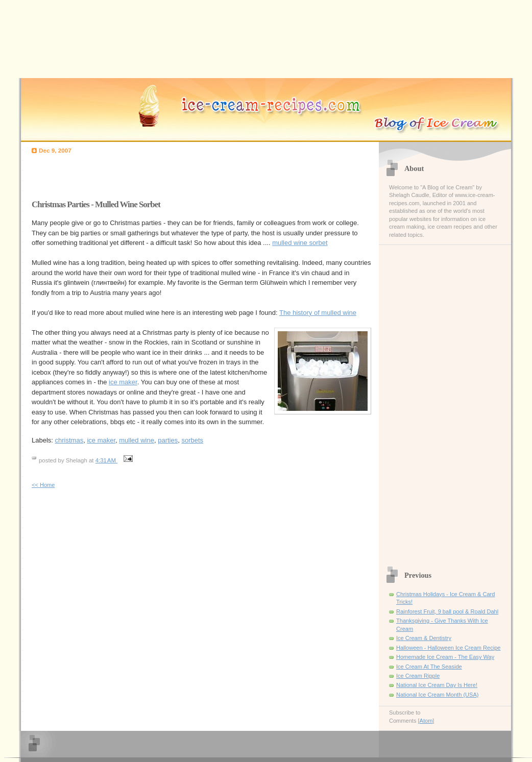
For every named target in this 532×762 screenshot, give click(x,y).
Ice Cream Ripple (418, 676)
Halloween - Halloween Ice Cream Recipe (448, 648)
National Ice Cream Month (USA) (437, 695)
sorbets (192, 440)
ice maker (123, 382)
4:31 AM (107, 460)
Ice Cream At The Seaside (429, 667)
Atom (426, 721)
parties (168, 440)
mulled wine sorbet (300, 243)
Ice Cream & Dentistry (424, 638)
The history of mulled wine (318, 313)
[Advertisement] (151, 174)
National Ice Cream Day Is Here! (437, 685)
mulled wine (137, 440)
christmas (69, 440)
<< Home (43, 485)
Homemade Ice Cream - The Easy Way (445, 657)
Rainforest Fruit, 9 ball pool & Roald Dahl (447, 611)
